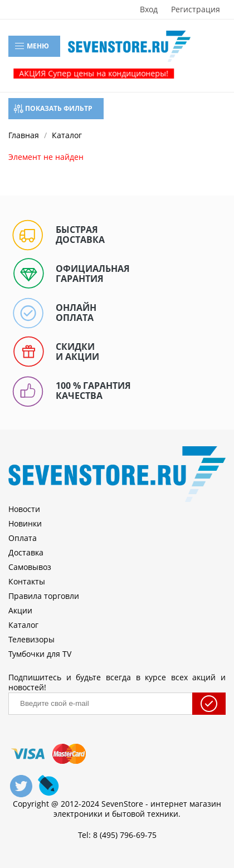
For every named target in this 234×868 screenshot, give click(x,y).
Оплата (23, 538)
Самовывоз (30, 567)
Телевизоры (31, 639)
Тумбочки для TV (40, 654)
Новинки (25, 523)
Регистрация (196, 9)
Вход (149, 9)
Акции (20, 610)
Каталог (23, 625)
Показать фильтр (53, 108)
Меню (31, 46)
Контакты (27, 581)
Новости (24, 509)
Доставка (26, 552)
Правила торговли (44, 596)
